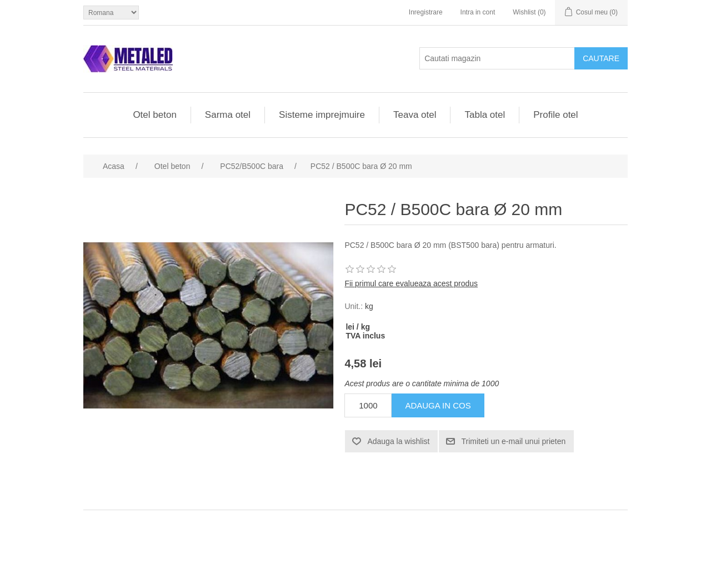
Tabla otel (485, 115)
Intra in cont (478, 12)
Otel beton (154, 115)
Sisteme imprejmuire (322, 115)
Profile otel (555, 115)
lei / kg (358, 327)
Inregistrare (426, 12)
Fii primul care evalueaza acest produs (411, 283)
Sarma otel (228, 115)
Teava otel (415, 115)
